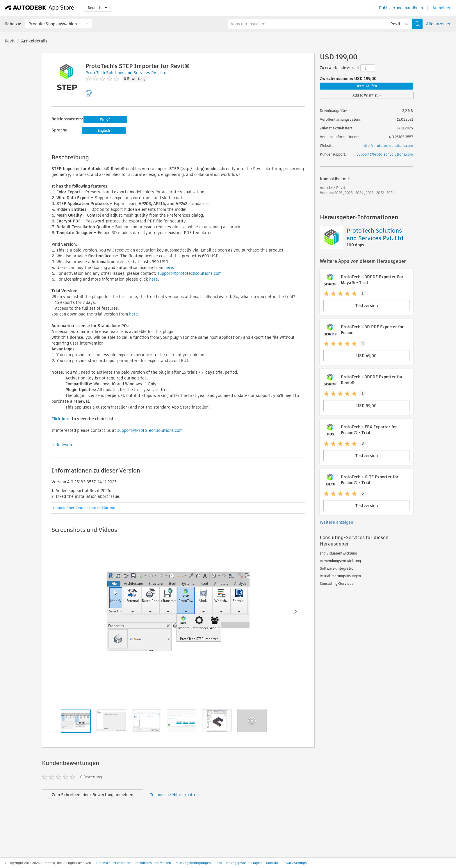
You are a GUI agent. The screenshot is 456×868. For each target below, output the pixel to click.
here (169, 268)
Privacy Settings (295, 863)
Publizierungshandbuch (401, 8)
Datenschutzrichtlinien (113, 863)
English (104, 130)
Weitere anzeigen (336, 522)
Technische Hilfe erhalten (174, 795)
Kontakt (272, 863)
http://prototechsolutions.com (388, 146)
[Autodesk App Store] (40, 8)
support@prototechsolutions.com (189, 273)
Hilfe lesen (62, 445)
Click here (61, 419)
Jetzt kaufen (367, 86)
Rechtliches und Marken (153, 863)
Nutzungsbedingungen (193, 863)
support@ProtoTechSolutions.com (150, 430)
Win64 (105, 119)
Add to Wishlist (367, 95)
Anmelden (442, 8)
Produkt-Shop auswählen (53, 24)
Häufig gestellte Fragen (244, 863)
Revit (10, 41)
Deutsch (97, 8)
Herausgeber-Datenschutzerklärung (83, 508)
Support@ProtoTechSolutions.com (385, 154)
